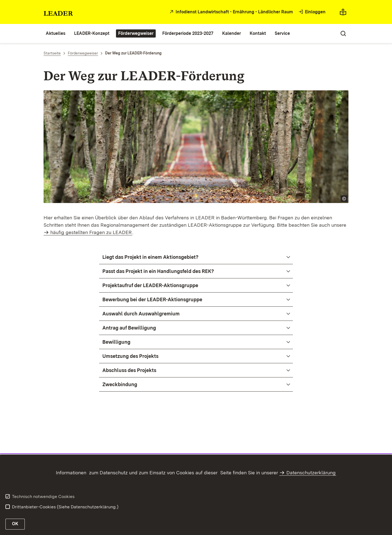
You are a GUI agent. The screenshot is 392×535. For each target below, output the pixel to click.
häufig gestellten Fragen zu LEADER (91, 232)
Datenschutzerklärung (311, 473)
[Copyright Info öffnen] (344, 199)
